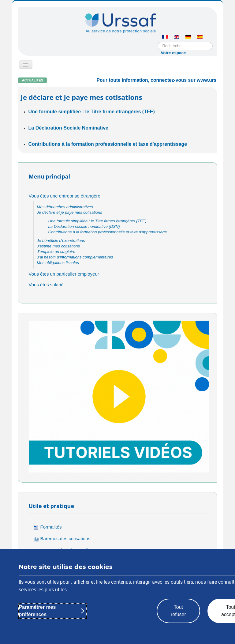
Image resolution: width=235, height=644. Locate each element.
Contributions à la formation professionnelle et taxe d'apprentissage (108, 144)
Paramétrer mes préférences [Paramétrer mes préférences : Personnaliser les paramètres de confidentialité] (37, 611)
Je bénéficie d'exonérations (61, 241)
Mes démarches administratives (65, 207)
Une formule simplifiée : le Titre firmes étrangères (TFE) (97, 221)
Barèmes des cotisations (62, 539)
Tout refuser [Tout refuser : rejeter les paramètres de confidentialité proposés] (178, 611)
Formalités (48, 527)
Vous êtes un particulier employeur (64, 274)
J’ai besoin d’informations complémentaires (75, 257)
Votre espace (173, 53)
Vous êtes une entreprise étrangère (65, 196)
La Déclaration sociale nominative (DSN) (84, 226)
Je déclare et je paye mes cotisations (70, 212)
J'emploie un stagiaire (56, 252)
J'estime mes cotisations (58, 246)
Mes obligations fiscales (58, 263)
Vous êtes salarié (46, 285)
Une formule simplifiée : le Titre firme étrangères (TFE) (92, 112)
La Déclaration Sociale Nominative (68, 128)
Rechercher (158, 42)
